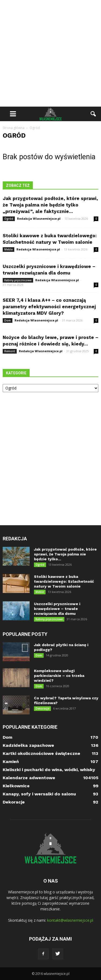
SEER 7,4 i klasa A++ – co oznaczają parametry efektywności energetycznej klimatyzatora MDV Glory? (49, 307)
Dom (8, 320)
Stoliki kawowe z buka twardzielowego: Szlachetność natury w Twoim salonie (64, 581)
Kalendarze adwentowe (29, 778)
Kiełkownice (16, 786)
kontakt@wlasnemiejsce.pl (70, 920)
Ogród (9, 219)
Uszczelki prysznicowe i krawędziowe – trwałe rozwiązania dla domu (57, 609)
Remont (10, 351)
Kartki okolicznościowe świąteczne (41, 753)
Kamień (11, 762)
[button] (93, 114)
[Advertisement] (50, 53)
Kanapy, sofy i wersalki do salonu (39, 794)
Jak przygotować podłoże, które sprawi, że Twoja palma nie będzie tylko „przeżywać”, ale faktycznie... (50, 205)
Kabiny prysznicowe (18, 280)
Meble (8, 249)
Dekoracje (42, 708)
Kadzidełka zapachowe (28, 745)
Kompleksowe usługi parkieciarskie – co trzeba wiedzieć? (59, 676)
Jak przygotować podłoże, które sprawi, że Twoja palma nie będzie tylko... (65, 554)
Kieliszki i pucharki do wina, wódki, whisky (49, 770)
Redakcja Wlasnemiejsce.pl (39, 218)
